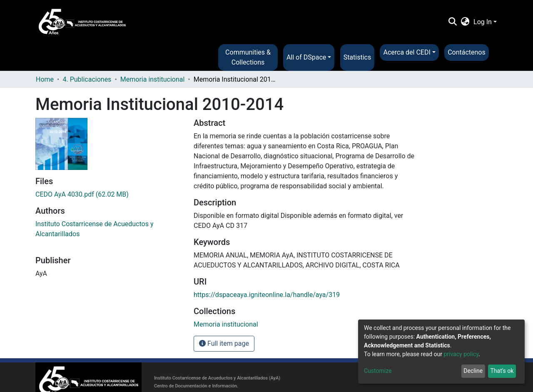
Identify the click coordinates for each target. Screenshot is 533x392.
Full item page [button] (224, 343)
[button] (465, 22)
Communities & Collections (248, 57)
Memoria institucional (153, 79)
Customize (378, 371)
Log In (483, 22)
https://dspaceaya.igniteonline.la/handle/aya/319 (267, 295)
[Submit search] (452, 22)
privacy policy (461, 354)
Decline (473, 371)
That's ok (502, 371)
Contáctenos (467, 52)
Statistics (357, 57)
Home (45, 79)
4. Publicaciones (87, 79)
